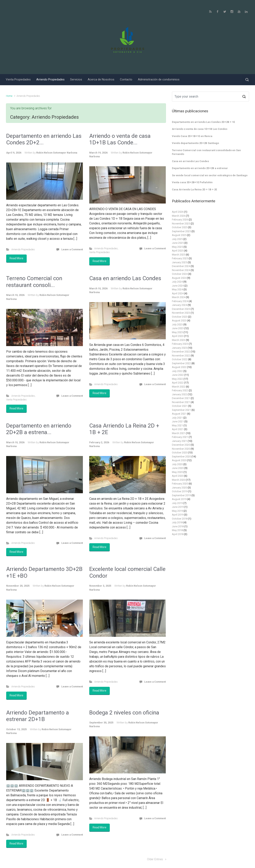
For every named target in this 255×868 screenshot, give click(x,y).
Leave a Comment (72, 249)
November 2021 (181, 402)
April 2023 (178, 336)
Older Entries (155, 859)
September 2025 (181, 231)
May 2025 (177, 247)
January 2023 (179, 348)
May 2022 (177, 379)
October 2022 (180, 359)
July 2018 (177, 522)
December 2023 (181, 309)
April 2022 (178, 383)
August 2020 (179, 460)
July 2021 (177, 418)
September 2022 (181, 363)
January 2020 (179, 488)
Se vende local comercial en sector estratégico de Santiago (210, 175)
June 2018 (178, 526)
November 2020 (181, 449)
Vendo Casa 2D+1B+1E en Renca (192, 136)
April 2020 (178, 476)
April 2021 (178, 429)
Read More (16, 258)
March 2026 (179, 216)
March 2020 (179, 480)
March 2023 (179, 340)
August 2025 (179, 235)
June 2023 (178, 328)
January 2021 (179, 441)
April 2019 (178, 515)
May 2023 (177, 332)
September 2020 (181, 457)
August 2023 (179, 320)
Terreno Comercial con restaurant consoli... (34, 282)
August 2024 (179, 278)
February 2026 (180, 220)
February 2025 (180, 258)
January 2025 (179, 262)
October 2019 (180, 491)
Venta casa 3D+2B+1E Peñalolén (192, 182)
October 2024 (180, 274)
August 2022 (179, 367)
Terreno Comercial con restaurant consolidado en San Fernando (206, 152)
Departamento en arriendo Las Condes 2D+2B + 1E (203, 122)
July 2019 (177, 503)
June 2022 (178, 375)
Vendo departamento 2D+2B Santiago (195, 143)
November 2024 (181, 270)
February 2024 (180, 301)
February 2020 (180, 484)
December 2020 (181, 445)
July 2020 (177, 464)
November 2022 (181, 356)
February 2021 (180, 437)
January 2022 (179, 394)
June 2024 (178, 286)
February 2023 (180, 344)
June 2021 (178, 421)
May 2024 (177, 289)
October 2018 (180, 519)
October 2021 (180, 406)
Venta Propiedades (100, 252)
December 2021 (181, 398)
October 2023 (180, 317)
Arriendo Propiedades (23, 249)
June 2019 (178, 507)
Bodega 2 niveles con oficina (124, 713)
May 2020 (177, 472)
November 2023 (181, 313)
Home (9, 96)
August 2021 (179, 414)
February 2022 (180, 390)
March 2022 (179, 387)
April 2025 (178, 251)
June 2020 (178, 468)
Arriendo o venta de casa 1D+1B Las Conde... (120, 139)
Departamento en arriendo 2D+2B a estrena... (39, 429)
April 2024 (178, 293)
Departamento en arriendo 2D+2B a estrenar (200, 168)
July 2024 (177, 282)
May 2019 (177, 511)
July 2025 (177, 239)
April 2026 (178, 212)
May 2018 (177, 530)
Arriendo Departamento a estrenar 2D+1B (38, 716)
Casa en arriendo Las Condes (125, 278)
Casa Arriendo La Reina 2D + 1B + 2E (194, 189)
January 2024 (179, 305)
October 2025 (180, 227)
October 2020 (180, 453)
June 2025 (178, 243)
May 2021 (177, 425)
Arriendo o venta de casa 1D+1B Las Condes (200, 129)
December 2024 (181, 266)
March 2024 (179, 297)
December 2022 (181, 352)
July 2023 (177, 324)
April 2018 (178, 534)
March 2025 (179, 255)
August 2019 (179, 499)
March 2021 (179, 433)
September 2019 (181, 495)
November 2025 (181, 224)
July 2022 (177, 371)
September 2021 (181, 410)
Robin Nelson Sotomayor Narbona (57, 153)
